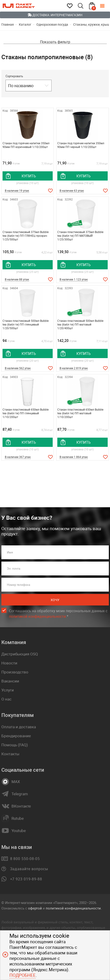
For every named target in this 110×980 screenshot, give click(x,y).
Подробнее (23, 975)
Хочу (55, 600)
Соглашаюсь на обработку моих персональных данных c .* (58, 614)
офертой (35, 908)
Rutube (18, 818)
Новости (9, 663)
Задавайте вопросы (29, 869)
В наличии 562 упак (18, 368)
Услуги (8, 690)
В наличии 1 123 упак (74, 279)
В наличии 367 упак (18, 457)
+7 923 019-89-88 (26, 879)
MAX (16, 782)
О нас (6, 699)
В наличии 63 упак (72, 190)
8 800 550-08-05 (25, 859)
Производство (15, 672)
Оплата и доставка (19, 727)
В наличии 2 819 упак (74, 368)
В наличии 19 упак (17, 190)
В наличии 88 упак (17, 279)
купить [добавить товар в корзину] (29, 176)
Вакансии (10, 681)
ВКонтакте (21, 806)
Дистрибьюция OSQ (20, 654)
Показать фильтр (55, 42)
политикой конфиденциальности (37, 616)
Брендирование (16, 736)
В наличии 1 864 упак (74, 457)
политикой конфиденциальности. (74, 908)
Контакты (10, 754)
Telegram (20, 794)
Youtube (19, 831)
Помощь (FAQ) (15, 745)
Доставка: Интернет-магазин (55, 15)
